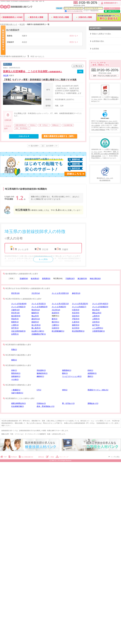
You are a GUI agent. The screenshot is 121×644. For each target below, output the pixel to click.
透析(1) (90, 376)
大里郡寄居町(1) (98, 331)
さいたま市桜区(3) (18, 307)
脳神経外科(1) (42, 373)
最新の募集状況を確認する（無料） (59, 136)
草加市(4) (15, 319)
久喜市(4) (76, 322)
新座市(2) (35, 322)
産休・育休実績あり (22, 128)
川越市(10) (15, 310)
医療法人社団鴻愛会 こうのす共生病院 (33, 71)
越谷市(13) (76, 293)
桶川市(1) (55, 322)
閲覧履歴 (59, 8)
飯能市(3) (35, 313)
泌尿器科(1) (92, 373)
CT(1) (39, 390)
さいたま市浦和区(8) (39, 307)
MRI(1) (65, 390)
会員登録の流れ (98, 41)
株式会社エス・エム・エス (108, 121)
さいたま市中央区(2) (100, 304)
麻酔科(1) (40, 376)
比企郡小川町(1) (38, 331)
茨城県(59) (24, 279)
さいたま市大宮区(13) (60, 293)
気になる (78, 66)
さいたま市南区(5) (59, 307)
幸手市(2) (15, 328)
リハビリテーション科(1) (72, 376)
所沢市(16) (15, 293)
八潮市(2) (15, 325)
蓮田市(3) (76, 325)
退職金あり (56, 125)
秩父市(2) (96, 310)
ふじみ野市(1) (98, 328)
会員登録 (95, 49)
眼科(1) (65, 373)
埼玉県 (6, 75)
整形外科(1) (16, 373)
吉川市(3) (76, 328)
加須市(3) (55, 313)
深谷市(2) (76, 316)
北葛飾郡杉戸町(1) (39, 334)
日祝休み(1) (41, 403)
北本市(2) (96, 322)
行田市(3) (76, 310)
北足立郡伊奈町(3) (18, 331)
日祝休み (33, 125)
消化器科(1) (41, 370)
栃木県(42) (35, 279)
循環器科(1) (67, 370)
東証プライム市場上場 (110, 99)
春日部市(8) (16, 316)
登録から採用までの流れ (101, 34)
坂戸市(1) (96, 325)
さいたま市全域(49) (19, 304)
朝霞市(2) (15, 322)
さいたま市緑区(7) (79, 307)
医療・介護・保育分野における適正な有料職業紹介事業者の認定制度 (105, 154)
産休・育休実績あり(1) (45, 406)
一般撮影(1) (16, 390)
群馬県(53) (46, 279)
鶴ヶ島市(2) (36, 328)
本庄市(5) (76, 313)
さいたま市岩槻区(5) (100, 307)
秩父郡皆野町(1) (78, 331)
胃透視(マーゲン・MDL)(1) (98, 390)
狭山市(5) (35, 316)
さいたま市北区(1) (39, 304)
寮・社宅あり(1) (68, 403)
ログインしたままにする (75, 11)
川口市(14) (36, 293)
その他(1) (15, 379)
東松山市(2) (97, 313)
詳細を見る (24, 136)
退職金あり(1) (93, 403)
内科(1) (14, 370)
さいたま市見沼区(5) (80, 304)
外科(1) (90, 370)
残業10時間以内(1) (18, 403)
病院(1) (14, 360)
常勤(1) (14, 350)
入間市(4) (96, 319)
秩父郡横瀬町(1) (58, 331)
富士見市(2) (36, 325)
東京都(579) (82, 279)
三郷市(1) (55, 325)
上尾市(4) (96, 316)
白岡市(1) (15, 334)
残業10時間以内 (21, 125)
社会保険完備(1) (17, 406)
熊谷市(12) (36, 310)
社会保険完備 (68, 125)
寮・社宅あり (44, 125)
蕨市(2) (55, 319)
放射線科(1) (16, 376)
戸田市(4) (76, 319)
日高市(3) (55, 328)
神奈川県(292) (95, 279)
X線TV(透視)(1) (17, 393)
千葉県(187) (70, 279)
